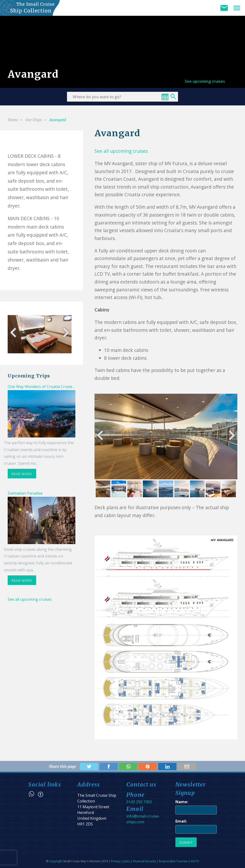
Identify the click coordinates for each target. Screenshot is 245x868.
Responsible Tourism (173, 861)
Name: (182, 802)
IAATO (195, 861)
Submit (186, 842)
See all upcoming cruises (30, 599)
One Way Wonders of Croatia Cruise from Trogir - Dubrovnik (62, 387)
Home (13, 120)
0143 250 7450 (139, 802)
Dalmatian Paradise (25, 493)
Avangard (58, 120)
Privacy (116, 861)
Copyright (56, 861)
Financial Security (144, 861)
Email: (181, 821)
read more (22, 474)
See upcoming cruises (205, 81)
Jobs (127, 861)
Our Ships (34, 120)
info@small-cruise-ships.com (143, 819)
